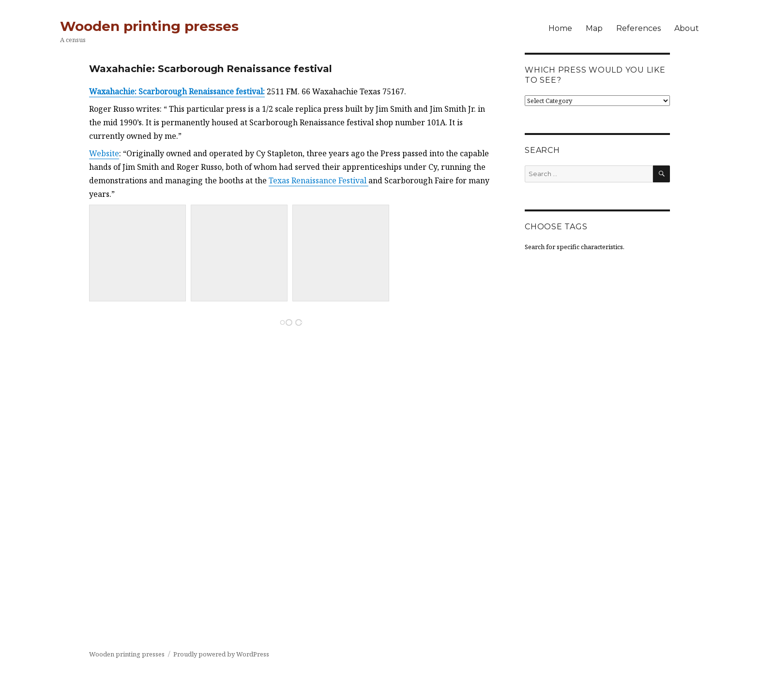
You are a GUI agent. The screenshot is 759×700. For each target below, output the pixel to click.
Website (104, 153)
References (638, 28)
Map (594, 28)
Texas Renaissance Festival (319, 180)
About (687, 28)
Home (560, 28)
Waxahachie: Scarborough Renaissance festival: (177, 91)
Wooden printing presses (149, 26)
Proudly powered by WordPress (221, 654)
